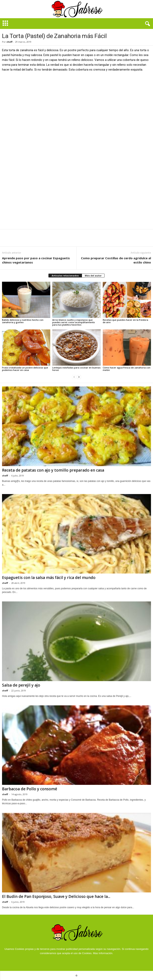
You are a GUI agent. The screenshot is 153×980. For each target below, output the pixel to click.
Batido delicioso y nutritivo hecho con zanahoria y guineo (23, 321)
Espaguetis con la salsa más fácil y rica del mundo (49, 578)
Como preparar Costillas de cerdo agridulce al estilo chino (116, 260)
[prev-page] (74, 377)
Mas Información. (103, 953)
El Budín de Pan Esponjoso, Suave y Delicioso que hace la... (56, 896)
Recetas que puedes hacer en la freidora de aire (125, 321)
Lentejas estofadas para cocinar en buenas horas (76, 369)
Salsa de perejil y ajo (21, 685)
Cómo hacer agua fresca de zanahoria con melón (127, 369)
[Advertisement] (76, 105)
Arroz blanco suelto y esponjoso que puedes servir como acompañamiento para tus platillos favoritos (74, 322)
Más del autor (93, 276)
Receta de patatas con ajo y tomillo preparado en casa (53, 470)
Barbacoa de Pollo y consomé (30, 789)
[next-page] (79, 377)
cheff (9, 42)
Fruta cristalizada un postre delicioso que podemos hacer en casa (25, 369)
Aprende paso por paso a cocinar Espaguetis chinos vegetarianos (36, 260)
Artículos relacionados (65, 276)
